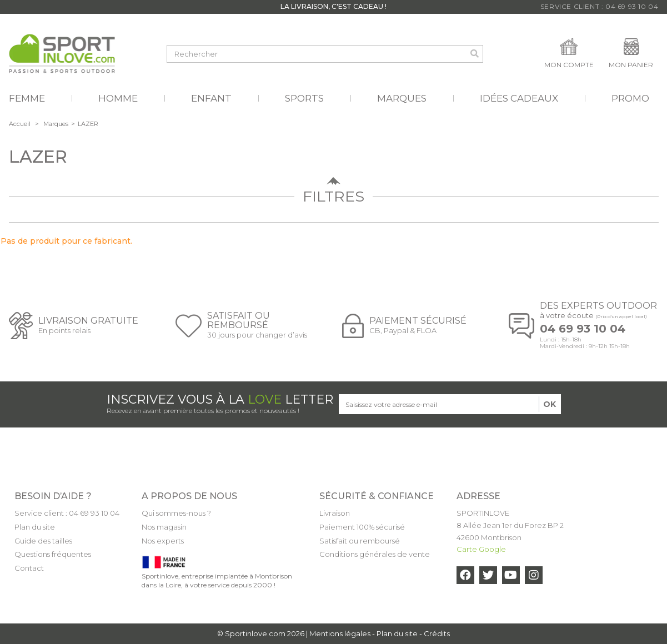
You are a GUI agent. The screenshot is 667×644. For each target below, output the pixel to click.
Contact (29, 568)
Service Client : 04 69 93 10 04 (600, 6)
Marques (56, 124)
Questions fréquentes (53, 554)
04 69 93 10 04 (583, 329)
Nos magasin (164, 527)
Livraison (335, 513)
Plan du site (35, 527)
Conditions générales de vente (375, 554)
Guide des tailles (43, 541)
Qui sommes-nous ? (176, 513)
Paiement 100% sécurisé (362, 527)
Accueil (20, 124)
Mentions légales (340, 633)
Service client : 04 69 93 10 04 (67, 513)
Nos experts (163, 541)
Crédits (437, 633)
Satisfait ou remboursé (360, 541)
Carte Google (481, 549)
